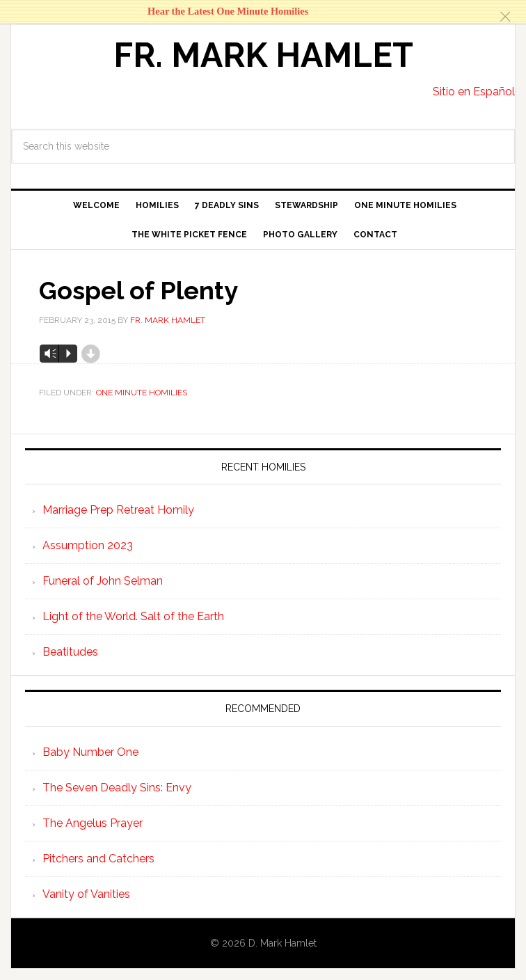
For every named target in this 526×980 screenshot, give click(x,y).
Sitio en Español (474, 92)
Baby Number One (90, 752)
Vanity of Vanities (86, 894)
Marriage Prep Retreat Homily (118, 510)
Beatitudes (70, 652)
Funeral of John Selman (103, 581)
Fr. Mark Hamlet (263, 55)
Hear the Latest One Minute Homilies (228, 11)
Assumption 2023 (88, 545)
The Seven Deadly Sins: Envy (117, 788)
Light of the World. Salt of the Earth (133, 616)
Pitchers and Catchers (98, 859)
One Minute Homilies (142, 393)
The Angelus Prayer (93, 823)
